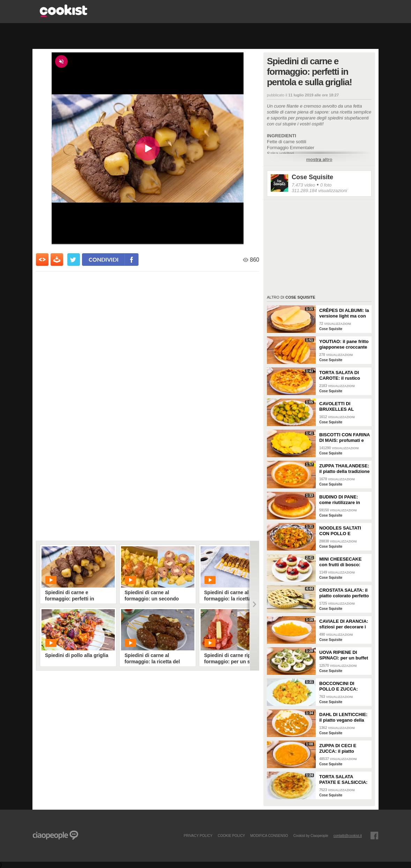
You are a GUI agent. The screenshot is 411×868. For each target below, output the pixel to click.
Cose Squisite (312, 177)
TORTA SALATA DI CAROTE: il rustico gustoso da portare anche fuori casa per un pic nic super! (341, 375)
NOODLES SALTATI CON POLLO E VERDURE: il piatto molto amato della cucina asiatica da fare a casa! (343, 531)
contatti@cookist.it (348, 836)
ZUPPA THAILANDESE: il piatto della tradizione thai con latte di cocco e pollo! (344, 469)
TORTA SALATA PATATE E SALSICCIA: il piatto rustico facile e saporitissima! (344, 780)
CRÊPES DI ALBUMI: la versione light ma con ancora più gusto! (344, 313)
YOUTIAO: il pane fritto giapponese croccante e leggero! (344, 344)
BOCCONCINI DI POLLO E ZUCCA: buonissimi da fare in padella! (342, 686)
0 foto (326, 185)
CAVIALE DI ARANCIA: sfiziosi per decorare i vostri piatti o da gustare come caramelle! (344, 624)
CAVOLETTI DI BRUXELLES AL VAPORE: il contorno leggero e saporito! (342, 407)
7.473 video (303, 185)
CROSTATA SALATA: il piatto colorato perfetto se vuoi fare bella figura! (344, 593)
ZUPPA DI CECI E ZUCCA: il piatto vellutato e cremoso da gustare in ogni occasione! (344, 749)
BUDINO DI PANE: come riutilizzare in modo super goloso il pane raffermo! (342, 500)
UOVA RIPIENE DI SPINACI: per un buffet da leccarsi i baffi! (344, 655)
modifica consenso (269, 836)
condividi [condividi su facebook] (104, 259)
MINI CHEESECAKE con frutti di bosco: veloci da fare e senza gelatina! (343, 562)
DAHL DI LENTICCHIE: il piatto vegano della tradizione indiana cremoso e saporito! (343, 717)
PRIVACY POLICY (198, 836)
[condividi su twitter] (74, 260)
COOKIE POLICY (231, 836)
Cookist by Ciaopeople (311, 836)
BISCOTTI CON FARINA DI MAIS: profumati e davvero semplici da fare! (345, 438)
